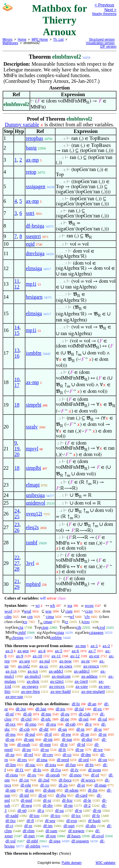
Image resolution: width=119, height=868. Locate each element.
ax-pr (86, 661)
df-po (27, 749)
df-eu (65, 714)
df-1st (24, 780)
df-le (87, 800)
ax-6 (75, 651)
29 (17, 587)
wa (70, 605)
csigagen (96, 632)
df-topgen (76, 831)
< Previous (104, 5)
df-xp (10, 755)
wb (53, 605)
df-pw (66, 734)
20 (17, 454)
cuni (69, 611)
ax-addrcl (82, 671)
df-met (29, 836)
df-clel (26, 719)
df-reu (51, 724)
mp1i (31, 284)
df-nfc (46, 719)
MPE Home (40, 40)
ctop (45, 627)
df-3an (41, 709)
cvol (102, 627)
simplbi (33, 468)
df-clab (85, 714)
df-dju (61, 795)
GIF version (108, 46)
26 (17, 530)
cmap (48, 622)
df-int (48, 739)
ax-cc (44, 666)
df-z (41, 810)
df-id (81, 744)
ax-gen (23, 651)
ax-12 (75, 656)
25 (17, 517)
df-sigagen (80, 841)
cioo (86, 622)
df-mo (46, 714)
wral (27, 611)
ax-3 (9, 651)
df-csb (25, 729)
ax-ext (94, 656)
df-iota (51, 765)
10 (17, 379)
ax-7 (92, 651)
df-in (80, 729)
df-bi (76, 704)
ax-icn (33, 671)
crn (30, 616)
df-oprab (53, 775)
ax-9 (20, 656)
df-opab (24, 744)
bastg (31, 148)
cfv (87, 616)
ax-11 (56, 656)
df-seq (50, 821)
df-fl (30, 821)
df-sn (85, 734)
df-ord (84, 760)
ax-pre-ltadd (61, 691)
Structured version (102, 40)
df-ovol (98, 836)
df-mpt (45, 744)
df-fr (62, 749)
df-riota (12, 775)
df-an (92, 704)
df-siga (55, 841)
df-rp (97, 810)
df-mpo (75, 775)
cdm (8, 616)
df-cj (9, 826)
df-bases (74, 836)
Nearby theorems (104, 14)
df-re (28, 826)
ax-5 (59, 651)
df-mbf (32, 841)
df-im (48, 826)
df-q (78, 810)
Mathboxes (10, 43)
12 (17, 287)
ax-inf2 (24, 666)
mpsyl (32, 449)
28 (17, 569)
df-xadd (12, 815)
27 (17, 563)
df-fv (75, 770)
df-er (81, 785)
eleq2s (32, 527)
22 (17, 557)
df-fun (71, 765)
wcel (8, 611)
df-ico (55, 815)
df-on (102, 760)
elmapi (33, 485)
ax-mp (32, 160)
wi (38, 605)
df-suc (31, 765)
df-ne (65, 719)
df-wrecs (88, 780)
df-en (29, 790)
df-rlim (29, 831)
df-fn (89, 765)
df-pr (102, 734)
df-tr (64, 744)
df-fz (96, 815)
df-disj (87, 739)
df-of (95, 775)
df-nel (84, 719)
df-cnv (48, 755)
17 (17, 385)
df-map (101, 785)
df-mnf (26, 800)
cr (67, 622)
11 (17, 281)
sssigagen (35, 186)
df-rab (70, 724)
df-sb (27, 714)
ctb (79, 627)
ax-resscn (91, 666)
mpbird (33, 584)
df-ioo (34, 815)
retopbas (34, 138)
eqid (30, 244)
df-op (10, 739)
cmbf (21, 632)
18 (17, 405)
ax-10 (37, 656)
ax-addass (89, 676)
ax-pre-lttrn (30, 691)
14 (17, 327)
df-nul (30, 734)
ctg (21, 627)
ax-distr (33, 681)
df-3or (21, 709)
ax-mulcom (61, 676)
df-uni (29, 739)
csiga (60, 632)
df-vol (10, 841)
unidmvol (35, 503)
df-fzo (10, 821)
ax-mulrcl (33, 676)
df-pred (63, 760)
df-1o (45, 785)
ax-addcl (56, 671)
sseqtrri (33, 236)
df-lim (11, 765)
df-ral (103, 719)
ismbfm (33, 353)
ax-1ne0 (81, 681)
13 (17, 350)
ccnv (89, 611)
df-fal (79, 709)
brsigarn (34, 297)
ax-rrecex (57, 686)
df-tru (61, 709)
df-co (67, 755)
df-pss (10, 734)
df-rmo (31, 724)
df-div (48, 805)
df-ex (98, 709)
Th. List (59, 40)
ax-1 (94, 646)
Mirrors (7, 40)
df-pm (10, 790)
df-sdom (72, 790)
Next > (110, 10)
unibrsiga (35, 495)
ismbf (31, 543)
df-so (45, 749)
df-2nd (44, 780)
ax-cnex (66, 666)
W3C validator (106, 863)
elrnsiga (34, 268)
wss (49, 611)
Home (22, 40)
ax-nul (45, 661)
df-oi (42, 795)
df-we (98, 749)
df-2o (63, 785)
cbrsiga (17, 637)
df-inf (24, 795)
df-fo (37, 770)
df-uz (60, 810)
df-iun (67, 739)
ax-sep (24, 661)
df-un (63, 729)
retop (31, 172)
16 (17, 356)
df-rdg (26, 785)
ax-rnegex (30, 686)
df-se (80, 749)
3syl (30, 563)
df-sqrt (69, 826)
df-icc (76, 815)
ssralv (32, 427)
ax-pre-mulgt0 (93, 691)
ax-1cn (11, 671)
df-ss (98, 729)
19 (17, 449)
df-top (51, 836)
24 (17, 511)
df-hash (94, 821)
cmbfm (56, 637)
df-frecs (65, 780)
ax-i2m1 (57, 681)
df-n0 (22, 810)
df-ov (32, 775)
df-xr (47, 800)
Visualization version (100, 43)
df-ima (42, 760)
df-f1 (19, 770)
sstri (30, 213)
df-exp (72, 821)
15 (17, 333)
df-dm (86, 755)
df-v (89, 724)
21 (17, 581)
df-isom (95, 770)
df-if (48, 734)
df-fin (93, 790)
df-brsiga (35, 226)
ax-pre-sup (14, 696)
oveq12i (34, 514)
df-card (82, 795)
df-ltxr (67, 800)
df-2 (87, 805)
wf (72, 616)
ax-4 (42, 651)
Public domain (72, 863)
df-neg (26, 805)
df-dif (44, 729)
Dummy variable (22, 125)
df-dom (49, 790)
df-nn (68, 805)
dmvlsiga (35, 253)
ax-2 (106, 646)
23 (17, 524)
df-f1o (56, 770)
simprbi (33, 405)
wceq (89, 605)
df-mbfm (33, 846)
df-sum (51, 831)
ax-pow (66, 661)
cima (50, 616)
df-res (22, 760)
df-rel (28, 755)
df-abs (91, 826)
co (25, 622)
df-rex (10, 724)
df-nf (10, 714)
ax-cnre (82, 686)
